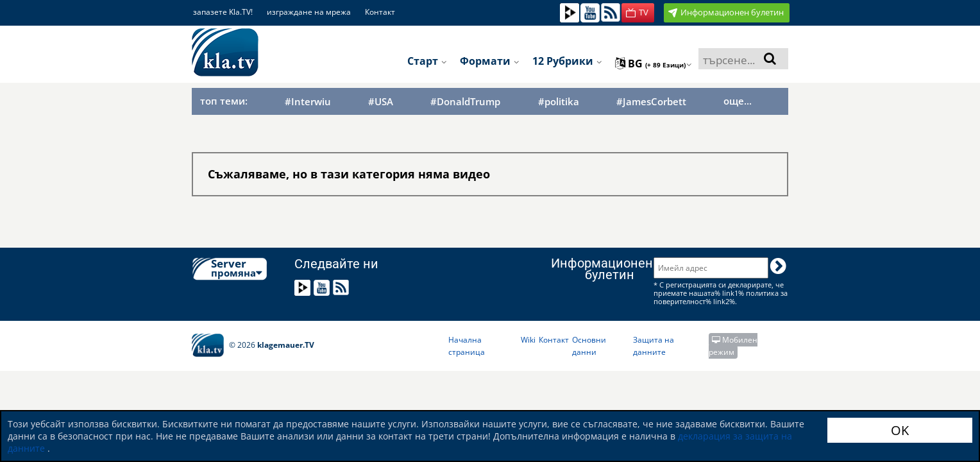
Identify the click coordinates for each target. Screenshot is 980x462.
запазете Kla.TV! (223, 12)
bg (654, 64)
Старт (427, 61)
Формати (490, 61)
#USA (381, 102)
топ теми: (224, 101)
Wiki (528, 340)
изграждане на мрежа (309, 12)
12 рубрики (567, 61)
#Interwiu (308, 102)
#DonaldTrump (465, 102)
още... (738, 101)
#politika (559, 102)
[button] (638, 13)
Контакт (380, 12)
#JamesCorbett (651, 102)
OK (900, 430)
